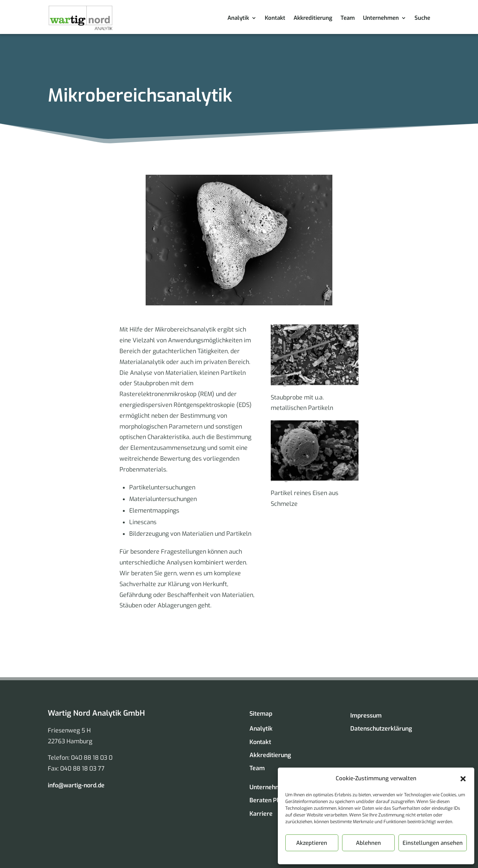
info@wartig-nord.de (76, 785)
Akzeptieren (312, 843)
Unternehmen (381, 18)
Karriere (261, 814)
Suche (422, 18)
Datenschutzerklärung (381, 729)
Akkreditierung (313, 18)
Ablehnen (368, 843)
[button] (463, 779)
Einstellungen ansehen (433, 843)
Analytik (238, 18)
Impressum (366, 715)
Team (348, 18)
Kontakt (275, 18)
